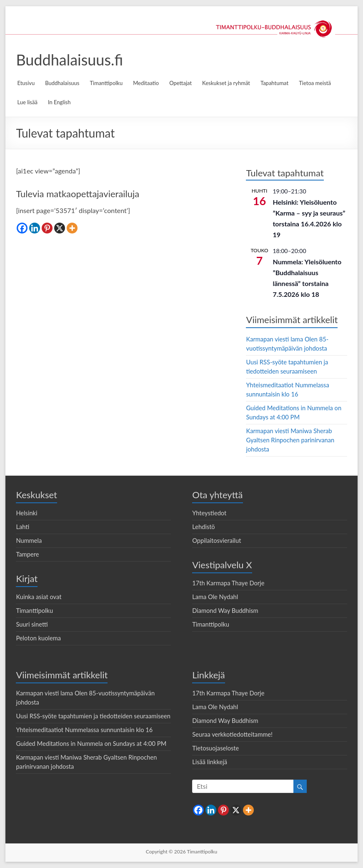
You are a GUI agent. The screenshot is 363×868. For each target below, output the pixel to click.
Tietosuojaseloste (215, 748)
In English (59, 102)
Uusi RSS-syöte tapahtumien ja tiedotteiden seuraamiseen (93, 716)
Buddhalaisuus (62, 83)
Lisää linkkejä (210, 762)
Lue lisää (27, 102)
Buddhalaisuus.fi (69, 60)
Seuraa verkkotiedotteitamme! (232, 734)
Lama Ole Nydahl (215, 597)
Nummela (29, 541)
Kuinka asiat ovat (39, 597)
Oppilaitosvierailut (217, 541)
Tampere (27, 554)
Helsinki (26, 513)
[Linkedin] (35, 228)
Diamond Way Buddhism (225, 611)
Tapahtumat (274, 83)
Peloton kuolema (38, 638)
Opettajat (180, 83)
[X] (60, 228)
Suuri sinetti (32, 624)
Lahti (23, 527)
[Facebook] (22, 228)
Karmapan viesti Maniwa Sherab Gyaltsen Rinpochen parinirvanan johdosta (290, 440)
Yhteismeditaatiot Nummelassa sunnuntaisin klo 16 (84, 730)
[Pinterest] (47, 228)
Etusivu (26, 83)
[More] (72, 228)
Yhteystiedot (209, 513)
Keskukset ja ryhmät (226, 83)
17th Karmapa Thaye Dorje (228, 583)
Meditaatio (146, 83)
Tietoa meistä (315, 83)
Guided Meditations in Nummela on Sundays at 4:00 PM (91, 744)
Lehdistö (204, 527)
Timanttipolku (106, 83)
